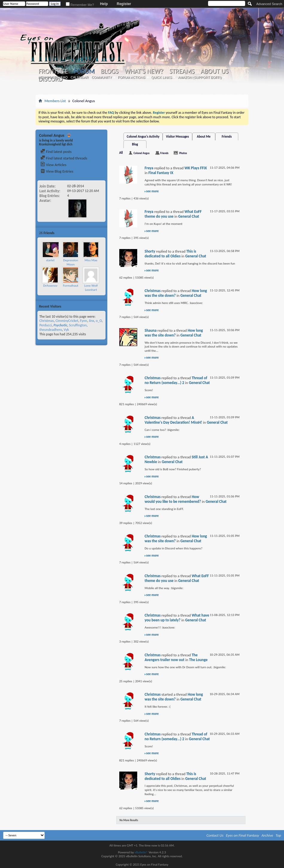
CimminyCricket (67, 321)
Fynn (83, 321)
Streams (182, 71)
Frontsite (53, 71)
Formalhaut (71, 286)
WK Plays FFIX (196, 168)
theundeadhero (51, 330)
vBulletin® (141, 852)
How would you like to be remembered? (173, 499)
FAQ (64, 77)
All (121, 153)
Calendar (80, 77)
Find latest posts (56, 152)
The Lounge (199, 660)
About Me (204, 137)
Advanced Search (269, 4)
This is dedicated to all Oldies (171, 254)
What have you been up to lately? (177, 618)
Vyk (66, 330)
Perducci (46, 325)
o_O (99, 321)
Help (104, 4)
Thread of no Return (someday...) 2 (176, 380)
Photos (183, 153)
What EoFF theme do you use (173, 214)
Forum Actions (132, 77)
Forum (84, 71)
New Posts (48, 77)
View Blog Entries (57, 171)
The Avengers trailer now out (171, 657)
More (100, 233)
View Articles (53, 165)
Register (124, 4)
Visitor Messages (177, 137)
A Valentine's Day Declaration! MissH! (173, 420)
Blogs (110, 71)
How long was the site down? (174, 333)
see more (152, 191)
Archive (267, 835)
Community (102, 77)
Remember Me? (80, 5)
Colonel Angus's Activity (143, 137)
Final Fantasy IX (161, 173)
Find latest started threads (64, 158)
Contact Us (215, 835)
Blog (135, 144)
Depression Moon (71, 262)
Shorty (150, 251)
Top (278, 835)
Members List (55, 101)
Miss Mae (91, 260)
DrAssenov (50, 286)
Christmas (47, 321)
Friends (227, 137)
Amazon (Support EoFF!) (200, 77)
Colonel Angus (142, 153)
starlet (50, 260)
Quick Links (162, 77)
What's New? (144, 71)
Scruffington (78, 325)
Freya (149, 168)
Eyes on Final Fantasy (243, 835)
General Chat (189, 216)
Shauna (151, 330)
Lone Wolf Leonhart (91, 288)
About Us (214, 71)
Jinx (91, 321)
